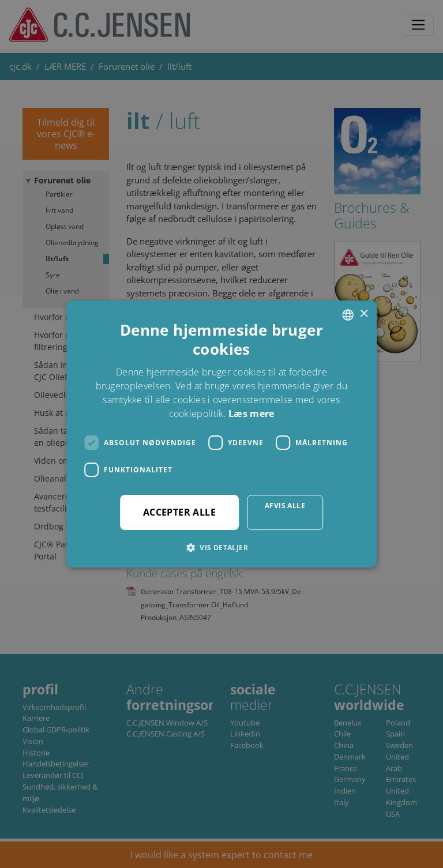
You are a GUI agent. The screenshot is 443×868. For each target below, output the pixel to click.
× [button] (364, 314)
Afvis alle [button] (285, 506)
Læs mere (251, 414)
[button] (221, 547)
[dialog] (221, 434)
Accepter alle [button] (179, 512)
